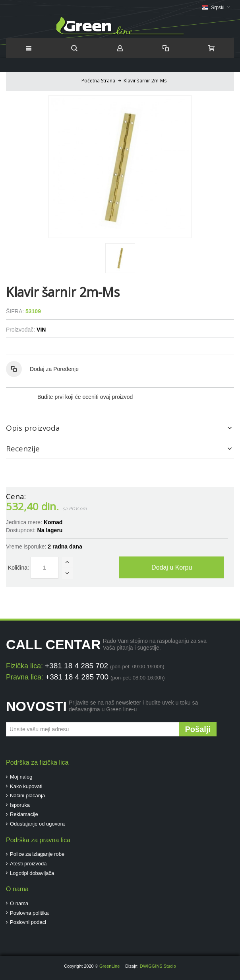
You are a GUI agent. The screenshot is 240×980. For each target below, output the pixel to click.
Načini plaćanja (27, 796)
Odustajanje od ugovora (37, 824)
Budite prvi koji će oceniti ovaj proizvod (85, 397)
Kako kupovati (26, 786)
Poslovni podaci (28, 922)
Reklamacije (24, 814)
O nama (19, 903)
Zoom (120, 167)
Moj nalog (21, 777)
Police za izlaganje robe (37, 854)
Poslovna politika (29, 913)
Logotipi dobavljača (32, 873)
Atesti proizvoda (28, 864)
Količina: (18, 568)
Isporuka (20, 805)
